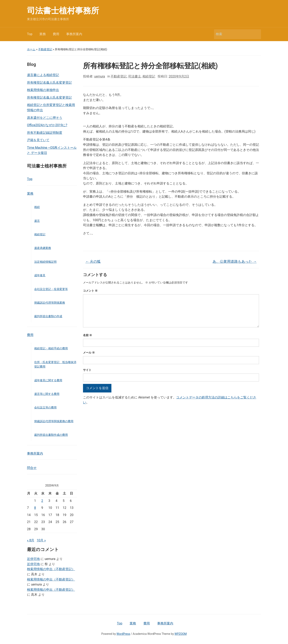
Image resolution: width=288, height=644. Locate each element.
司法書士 (135, 76)
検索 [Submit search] (256, 34)
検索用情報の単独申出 (43, 90)
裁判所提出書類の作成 (48, 316)
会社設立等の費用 (45, 407)
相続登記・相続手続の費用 (51, 348)
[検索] (234, 34)
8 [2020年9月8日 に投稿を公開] (35, 508)
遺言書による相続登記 (43, 75)
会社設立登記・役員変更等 (51, 289)
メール (89, 353)
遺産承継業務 (43, 248)
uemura (100, 76)
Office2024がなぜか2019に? (47, 125)
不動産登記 (45, 49)
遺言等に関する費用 (47, 394)
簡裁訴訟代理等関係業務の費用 (54, 421)
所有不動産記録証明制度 (45, 133)
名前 (87, 335)
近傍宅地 (33, 559)
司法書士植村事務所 (63, 11)
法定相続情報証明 (45, 262)
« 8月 (31, 540)
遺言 (37, 221)
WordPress (123, 634)
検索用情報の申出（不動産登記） (51, 569)
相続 (37, 207)
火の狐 (93, 261)
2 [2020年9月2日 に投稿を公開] (42, 501)
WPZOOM (181, 634)
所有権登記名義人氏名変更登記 (49, 83)
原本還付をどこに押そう (45, 118)
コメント (90, 291)
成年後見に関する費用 (48, 380)
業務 (43, 34)
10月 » (41, 540)
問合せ (32, 468)
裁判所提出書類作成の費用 (51, 435)
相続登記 (40, 234)
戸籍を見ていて (38, 140)
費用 (56, 34)
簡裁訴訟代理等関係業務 (50, 303)
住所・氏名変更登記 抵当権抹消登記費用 (55, 364)
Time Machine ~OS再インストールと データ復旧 (52, 150)
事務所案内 (74, 34)
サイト (87, 370)
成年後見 (40, 275)
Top (30, 34)
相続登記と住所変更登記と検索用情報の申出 (51, 107)
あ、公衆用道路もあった (235, 261)
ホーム (31, 49)
